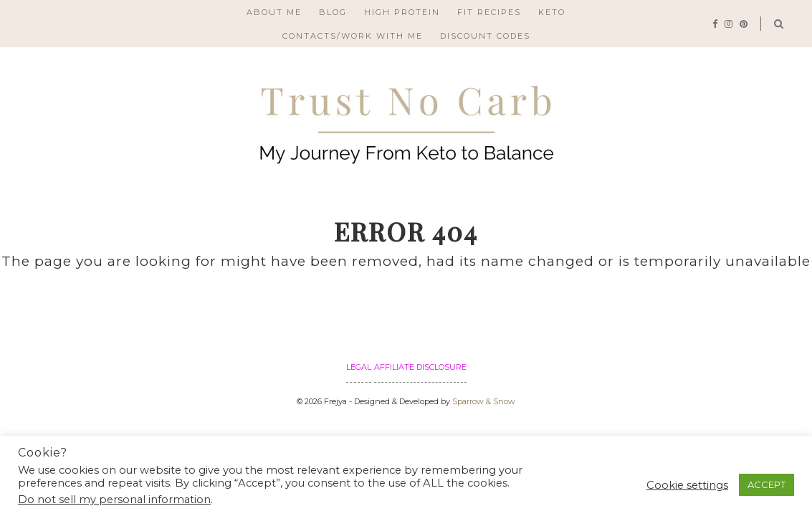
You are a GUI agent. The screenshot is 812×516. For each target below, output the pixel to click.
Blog (333, 12)
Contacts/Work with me (353, 36)
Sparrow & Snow (484, 401)
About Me (274, 12)
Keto (552, 12)
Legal (359, 367)
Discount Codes (485, 36)
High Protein (402, 12)
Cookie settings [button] (687, 485)
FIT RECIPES (489, 12)
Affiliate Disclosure (420, 367)
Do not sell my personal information (114, 500)
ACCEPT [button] (766, 484)
